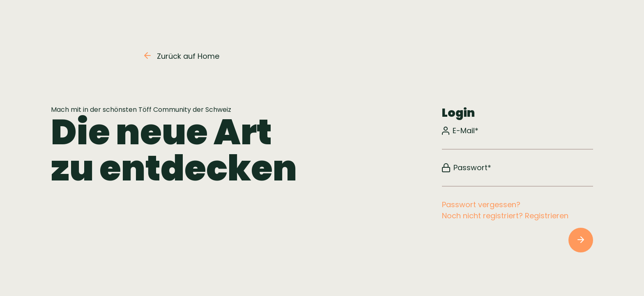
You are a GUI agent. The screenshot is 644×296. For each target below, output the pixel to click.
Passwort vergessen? (481, 205)
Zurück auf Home (182, 56)
